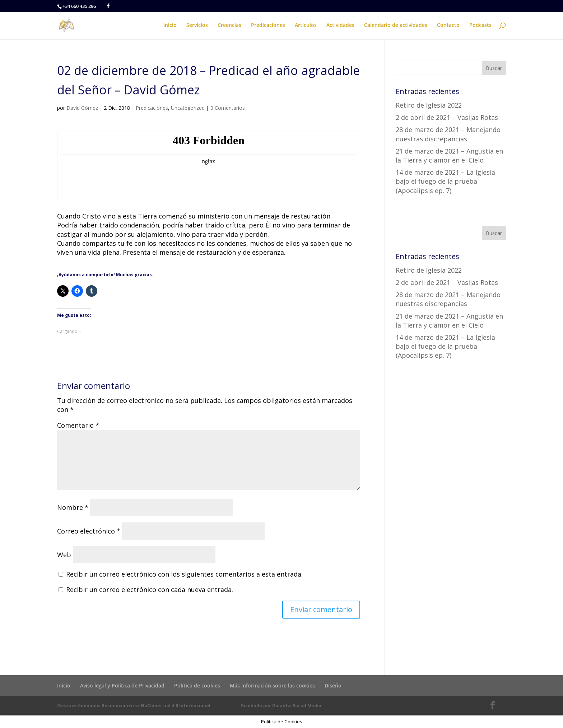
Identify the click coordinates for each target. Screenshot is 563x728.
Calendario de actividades (396, 25)
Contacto (448, 25)
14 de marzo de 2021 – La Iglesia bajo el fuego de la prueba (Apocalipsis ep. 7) (445, 181)
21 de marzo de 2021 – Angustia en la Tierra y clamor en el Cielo (449, 156)
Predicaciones (268, 25)
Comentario (78, 425)
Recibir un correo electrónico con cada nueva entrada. (150, 590)
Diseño (333, 685)
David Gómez (82, 108)
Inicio (170, 25)
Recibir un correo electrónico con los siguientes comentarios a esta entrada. (184, 574)
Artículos (306, 25)
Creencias (229, 25)
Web (64, 555)
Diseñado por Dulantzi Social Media (281, 706)
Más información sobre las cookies (272, 685)
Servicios (197, 25)
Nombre (73, 507)
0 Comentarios (228, 108)
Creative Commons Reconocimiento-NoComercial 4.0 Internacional (134, 706)
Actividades (340, 25)
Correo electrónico (89, 531)
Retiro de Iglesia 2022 (429, 105)
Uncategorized (188, 108)
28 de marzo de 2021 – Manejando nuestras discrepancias (448, 134)
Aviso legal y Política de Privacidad (122, 685)
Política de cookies (197, 685)
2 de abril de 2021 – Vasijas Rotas (447, 117)
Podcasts (480, 25)
